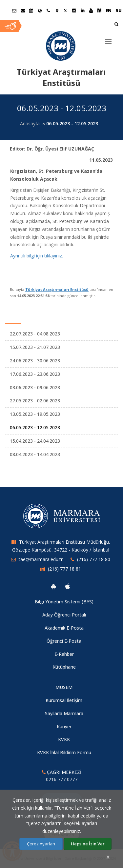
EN (109, 10)
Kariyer (64, 727)
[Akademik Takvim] (31, 10)
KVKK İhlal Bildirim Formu (64, 752)
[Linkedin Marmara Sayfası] (82, 10)
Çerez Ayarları (41, 844)
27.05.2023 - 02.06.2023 (35, 401)
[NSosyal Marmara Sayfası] (99, 10)
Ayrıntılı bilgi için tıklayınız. (37, 256)
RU (119, 10)
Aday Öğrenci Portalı (64, 615)
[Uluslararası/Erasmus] (40, 10)
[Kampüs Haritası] (57, 10)
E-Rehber (64, 654)
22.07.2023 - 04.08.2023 (35, 334)
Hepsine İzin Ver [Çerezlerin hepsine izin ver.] (88, 844)
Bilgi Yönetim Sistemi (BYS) (64, 602)
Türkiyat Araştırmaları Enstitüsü (57, 289)
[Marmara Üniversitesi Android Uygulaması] (53, 586)
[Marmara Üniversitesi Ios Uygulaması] (68, 586)
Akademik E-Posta (64, 628)
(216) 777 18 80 (94, 559)
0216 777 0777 (62, 779)
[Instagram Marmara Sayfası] (74, 10)
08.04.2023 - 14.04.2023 (35, 454)
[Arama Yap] (116, 25)
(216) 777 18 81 (64, 569)
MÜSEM (64, 687)
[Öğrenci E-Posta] (14, 10)
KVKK (64, 739)
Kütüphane (64, 667)
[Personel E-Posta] (23, 10)
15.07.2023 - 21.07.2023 (35, 347)
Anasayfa (30, 123)
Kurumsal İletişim (64, 700)
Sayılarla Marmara (64, 713)
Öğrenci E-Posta (64, 641)
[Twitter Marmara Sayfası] (65, 10)
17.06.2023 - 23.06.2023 (35, 374)
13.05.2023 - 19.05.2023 (35, 414)
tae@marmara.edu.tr (41, 559)
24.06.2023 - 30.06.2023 (35, 361)
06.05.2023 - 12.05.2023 (35, 427)
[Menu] (108, 39)
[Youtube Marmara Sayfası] (91, 10)
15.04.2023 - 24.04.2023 (35, 441)
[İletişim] (48, 10)
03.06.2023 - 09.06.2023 (35, 387)
